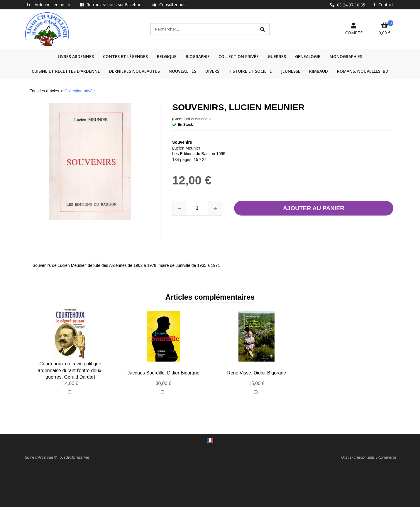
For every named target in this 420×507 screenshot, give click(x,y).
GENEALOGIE (308, 56)
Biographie (198, 56)
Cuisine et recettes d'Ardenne (66, 71)
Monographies (346, 56)
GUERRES (277, 56)
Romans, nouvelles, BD (363, 71)
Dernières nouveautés (134, 71)
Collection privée (239, 56)
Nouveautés (182, 71)
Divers (212, 71)
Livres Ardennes (76, 56)
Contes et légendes (125, 56)
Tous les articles (45, 91)
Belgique (167, 56)
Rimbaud (319, 71)
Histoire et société (250, 71)
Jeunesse (291, 71)
